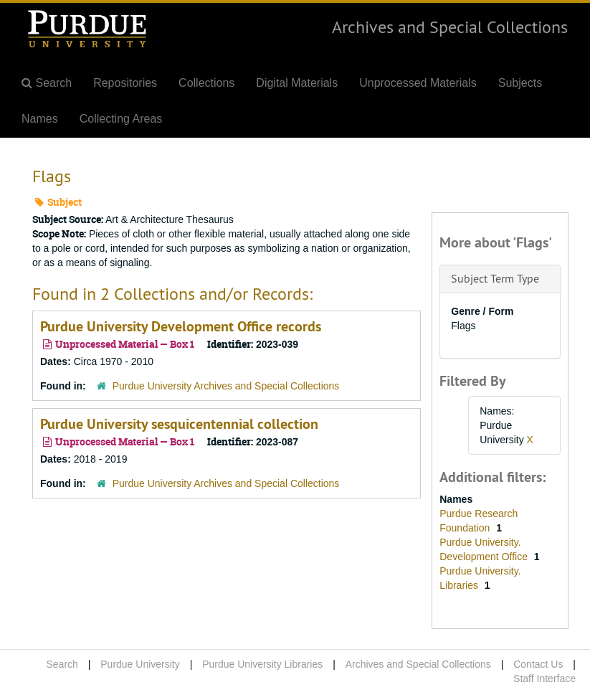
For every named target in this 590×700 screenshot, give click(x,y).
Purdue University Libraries (262, 664)
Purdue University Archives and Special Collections (226, 386)
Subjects (520, 83)
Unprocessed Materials (418, 83)
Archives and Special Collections (450, 27)
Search (62, 664)
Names (40, 119)
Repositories (125, 83)
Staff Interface (544, 678)
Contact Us (538, 664)
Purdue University (140, 664)
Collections (206, 83)
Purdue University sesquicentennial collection (179, 424)
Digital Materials (297, 83)
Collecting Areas (121, 119)
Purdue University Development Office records (181, 326)
